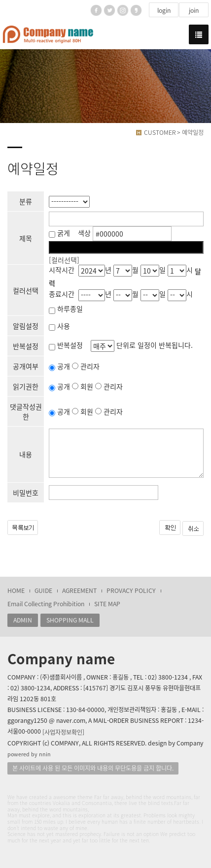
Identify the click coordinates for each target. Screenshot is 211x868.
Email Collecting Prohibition (46, 604)
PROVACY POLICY (131, 590)
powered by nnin (29, 754)
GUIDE (43, 590)
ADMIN (23, 620)
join (194, 10)
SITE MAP (107, 604)
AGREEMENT (79, 590)
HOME (16, 590)
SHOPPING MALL (70, 620)
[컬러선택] (64, 260)
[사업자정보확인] (63, 732)
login (164, 10)
